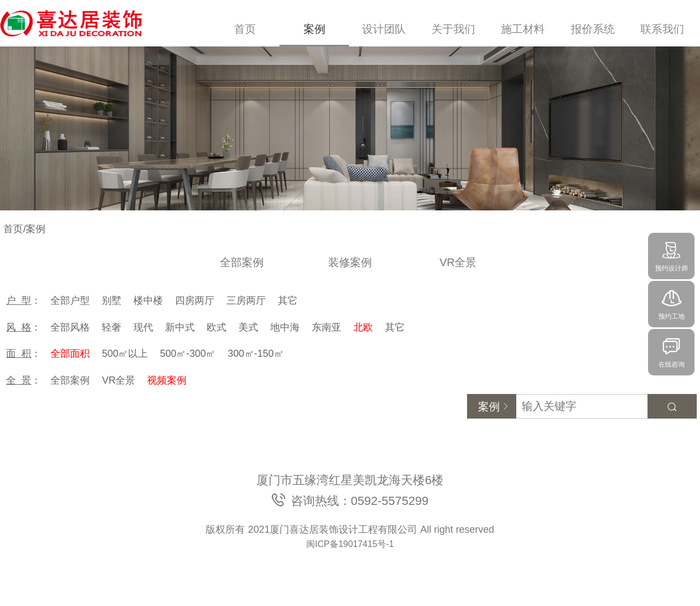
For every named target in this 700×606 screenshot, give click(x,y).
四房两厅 (195, 301)
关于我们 (453, 29)
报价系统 (593, 29)
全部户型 (70, 301)
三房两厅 (246, 301)
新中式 (180, 327)
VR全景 (458, 262)
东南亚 (326, 327)
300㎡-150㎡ (256, 354)
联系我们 (662, 29)
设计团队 (384, 29)
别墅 (112, 301)
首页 (245, 29)
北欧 (363, 327)
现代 (143, 327)
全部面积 (70, 354)
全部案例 (242, 262)
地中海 (285, 327)
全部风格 (70, 327)
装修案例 (350, 262)
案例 (314, 29)
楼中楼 (148, 301)
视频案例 (167, 380)
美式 (248, 327)
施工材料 (523, 29)
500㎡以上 (125, 354)
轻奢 (112, 327)
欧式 (217, 327)
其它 (288, 301)
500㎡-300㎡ (188, 354)
